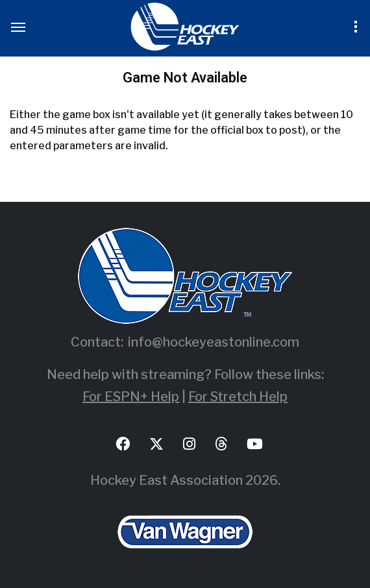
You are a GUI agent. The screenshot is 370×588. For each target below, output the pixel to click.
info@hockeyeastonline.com (214, 342)
